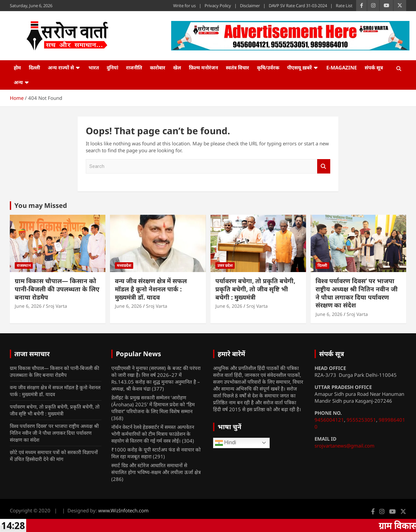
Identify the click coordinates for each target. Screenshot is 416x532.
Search (324, 166)
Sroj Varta (56, 306)
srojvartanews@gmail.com (344, 446)
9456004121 (329, 420)
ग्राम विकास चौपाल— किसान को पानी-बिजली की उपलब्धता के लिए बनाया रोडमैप (57, 289)
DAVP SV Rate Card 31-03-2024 (298, 6)
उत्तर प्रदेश (225, 265)
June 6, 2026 (28, 306)
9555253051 (361, 420)
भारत (94, 67)
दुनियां (112, 67)
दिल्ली (34, 67)
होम (17, 67)
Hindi (226, 443)
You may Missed (41, 205)
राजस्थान (24, 265)
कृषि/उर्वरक (268, 67)
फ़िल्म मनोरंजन (203, 67)
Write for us (184, 6)
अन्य (18, 82)
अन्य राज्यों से (61, 67)
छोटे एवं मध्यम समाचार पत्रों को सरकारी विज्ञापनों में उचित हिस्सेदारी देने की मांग (54, 456)
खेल (177, 67)
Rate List (344, 6)
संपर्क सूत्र (374, 67)
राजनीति (134, 67)
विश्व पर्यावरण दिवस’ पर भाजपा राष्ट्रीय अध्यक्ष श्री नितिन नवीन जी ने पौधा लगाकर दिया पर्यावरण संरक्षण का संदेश (357, 293)
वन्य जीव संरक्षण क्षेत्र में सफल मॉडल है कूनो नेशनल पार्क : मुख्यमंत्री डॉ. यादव (151, 289)
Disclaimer (250, 6)
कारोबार (158, 67)
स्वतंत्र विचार (237, 67)
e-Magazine (342, 67)
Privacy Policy (218, 6)
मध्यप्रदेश (124, 265)
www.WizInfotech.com (123, 510)
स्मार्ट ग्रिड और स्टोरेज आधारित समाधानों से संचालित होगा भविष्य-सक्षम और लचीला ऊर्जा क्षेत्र (156, 469)
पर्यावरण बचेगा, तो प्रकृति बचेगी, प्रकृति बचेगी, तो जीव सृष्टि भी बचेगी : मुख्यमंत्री (255, 289)
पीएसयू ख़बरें (299, 67)
